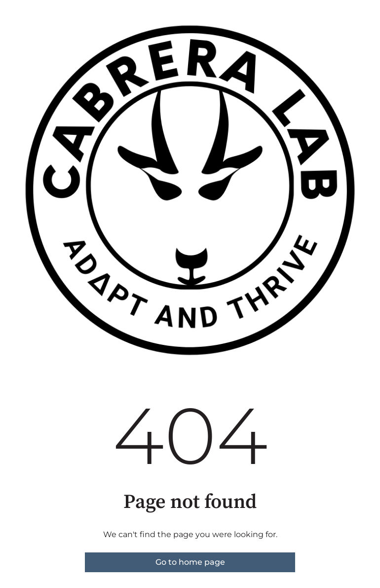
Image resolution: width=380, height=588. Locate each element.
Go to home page (190, 562)
